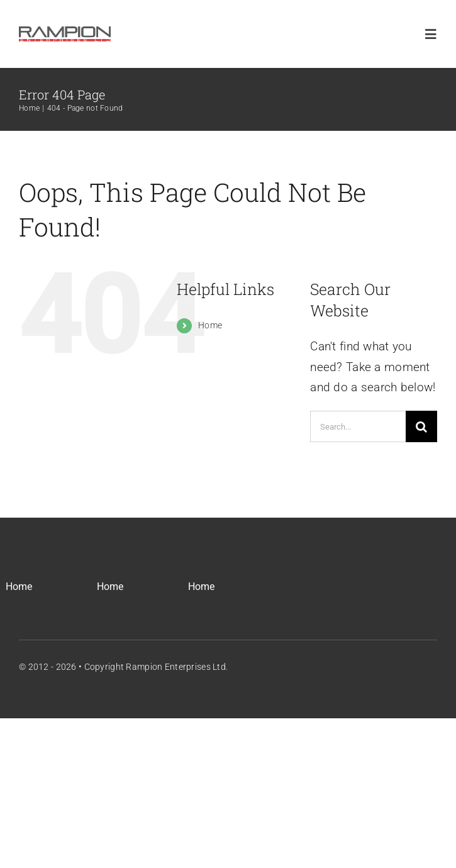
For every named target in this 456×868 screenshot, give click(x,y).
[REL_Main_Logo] (65, 29)
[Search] (421, 426)
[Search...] (358, 426)
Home (210, 325)
